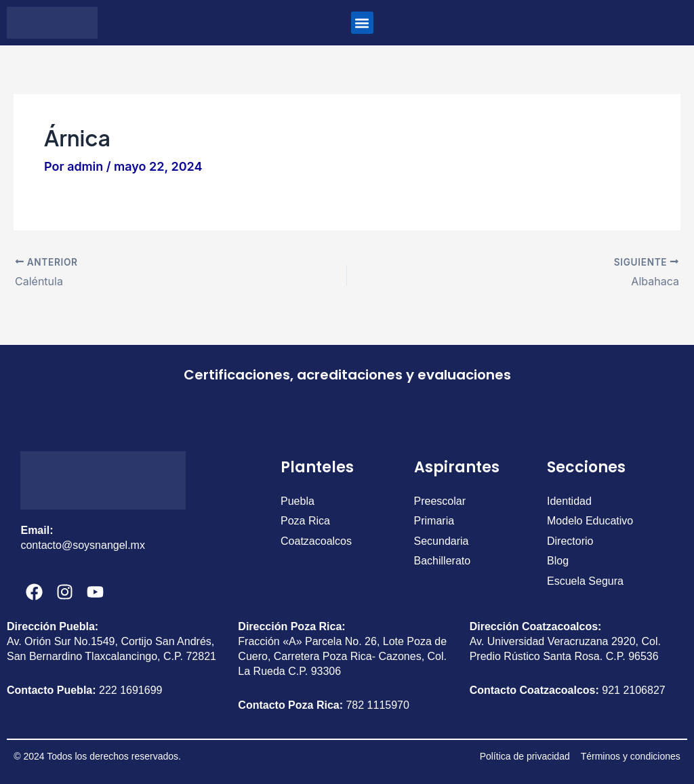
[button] (362, 23)
